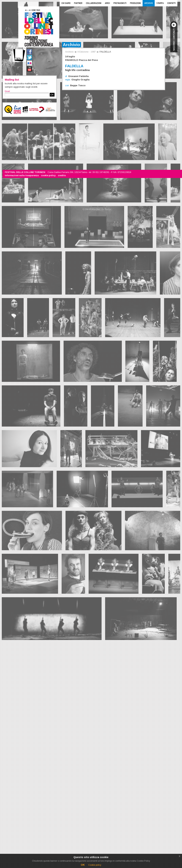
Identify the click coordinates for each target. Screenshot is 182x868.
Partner (78, 3)
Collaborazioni (94, 3)
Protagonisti (120, 3)
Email (7, 91)
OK (52, 95)
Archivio (149, 3)
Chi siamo (66, 3)
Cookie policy (95, 865)
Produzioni (135, 3)
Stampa (160, 3)
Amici (107, 3)
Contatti (171, 3)
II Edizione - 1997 (87, 52)
